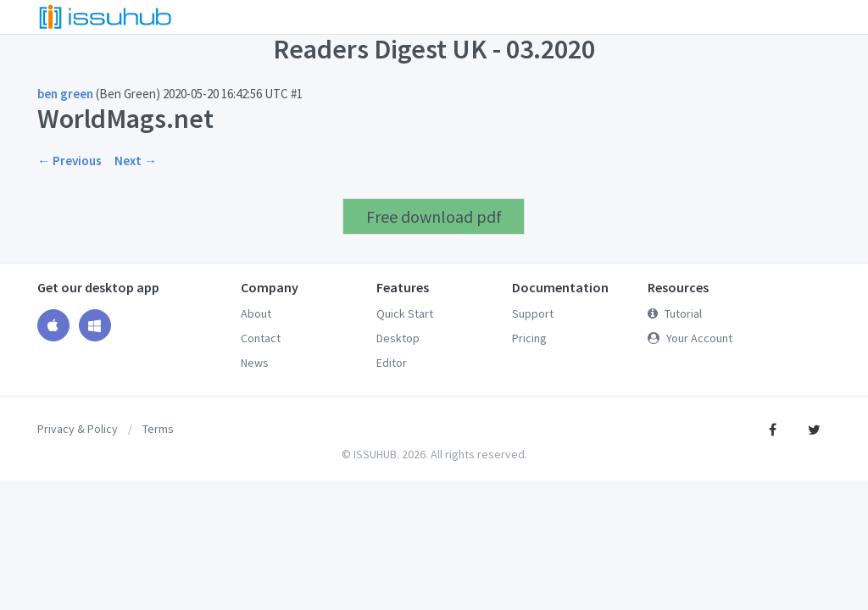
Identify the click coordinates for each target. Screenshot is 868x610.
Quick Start (405, 313)
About (256, 313)
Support (533, 313)
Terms (158, 429)
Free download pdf (434, 216)
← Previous (70, 161)
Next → (136, 161)
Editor (392, 363)
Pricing (529, 338)
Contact (261, 338)
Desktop (398, 338)
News (255, 363)
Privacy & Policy (78, 429)
